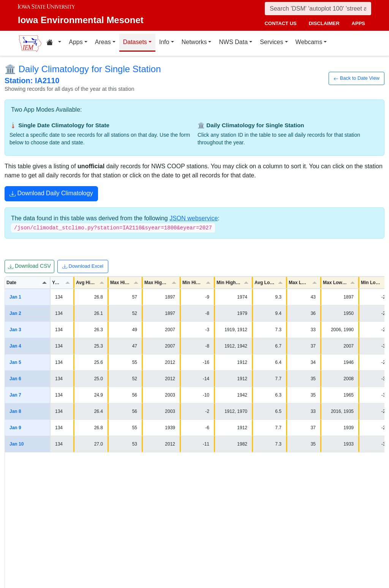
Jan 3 (15, 330)
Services (271, 42)
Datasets (135, 42)
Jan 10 (17, 444)
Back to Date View (357, 78)
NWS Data (233, 42)
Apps (76, 42)
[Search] (318, 9)
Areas (103, 42)
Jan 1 (15, 297)
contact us (280, 23)
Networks (194, 42)
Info (164, 42)
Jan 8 (15, 411)
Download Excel (83, 266)
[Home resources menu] (54, 43)
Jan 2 (15, 313)
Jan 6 (15, 379)
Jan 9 (15, 428)
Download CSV (29, 266)
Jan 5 (15, 362)
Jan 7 (15, 395)
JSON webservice (194, 218)
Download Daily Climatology (51, 194)
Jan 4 (15, 346)
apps (358, 23)
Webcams (309, 42)
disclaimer (324, 23)
